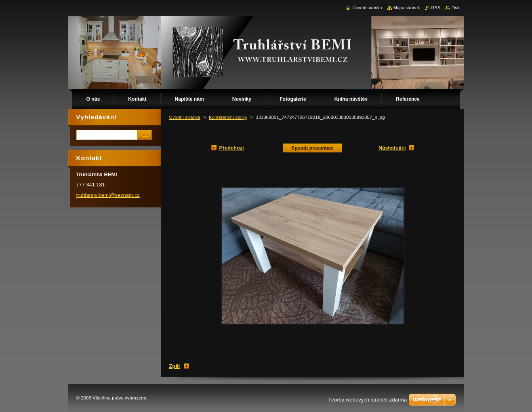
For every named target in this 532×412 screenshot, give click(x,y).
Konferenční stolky (228, 117)
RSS (436, 8)
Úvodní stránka (185, 117)
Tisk (456, 8)
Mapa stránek (407, 8)
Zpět (175, 366)
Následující (392, 148)
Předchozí (232, 148)
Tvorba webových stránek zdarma (367, 400)
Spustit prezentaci (312, 148)
